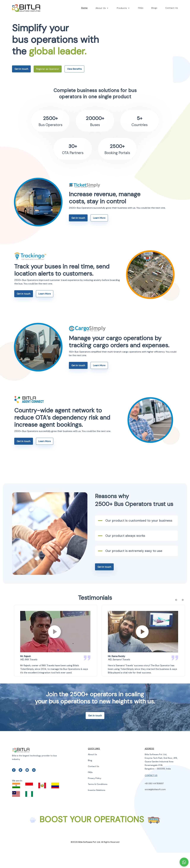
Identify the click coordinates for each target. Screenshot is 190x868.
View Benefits (74, 77)
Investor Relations (97, 805)
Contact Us (172, 8)
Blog (90, 776)
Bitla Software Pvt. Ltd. (89, 857)
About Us (92, 770)
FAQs (141, 8)
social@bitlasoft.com (155, 805)
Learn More (99, 233)
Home (84, 8)
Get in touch (21, 77)
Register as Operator (48, 76)
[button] (106, 8)
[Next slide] (183, 616)
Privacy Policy (95, 794)
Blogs (154, 8)
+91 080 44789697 (154, 799)
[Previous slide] (176, 616)
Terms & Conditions (98, 799)
